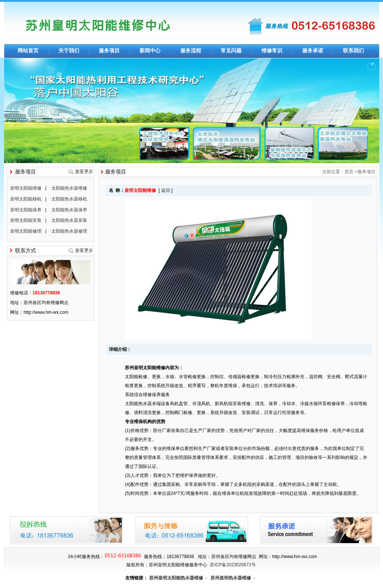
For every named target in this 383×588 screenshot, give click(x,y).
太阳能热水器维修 (69, 188)
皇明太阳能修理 (26, 231)
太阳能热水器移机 (69, 199)
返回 (166, 190)
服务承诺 (313, 50)
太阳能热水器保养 (69, 210)
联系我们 (353, 50)
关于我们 (69, 50)
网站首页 (28, 50)
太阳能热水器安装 (69, 220)
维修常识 (272, 50)
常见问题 (231, 50)
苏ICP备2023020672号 (233, 565)
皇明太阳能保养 (26, 210)
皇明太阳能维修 (26, 188)
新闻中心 (150, 50)
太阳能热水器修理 (69, 231)
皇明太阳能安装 (26, 220)
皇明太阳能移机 (26, 199)
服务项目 (109, 50)
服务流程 (191, 50)
